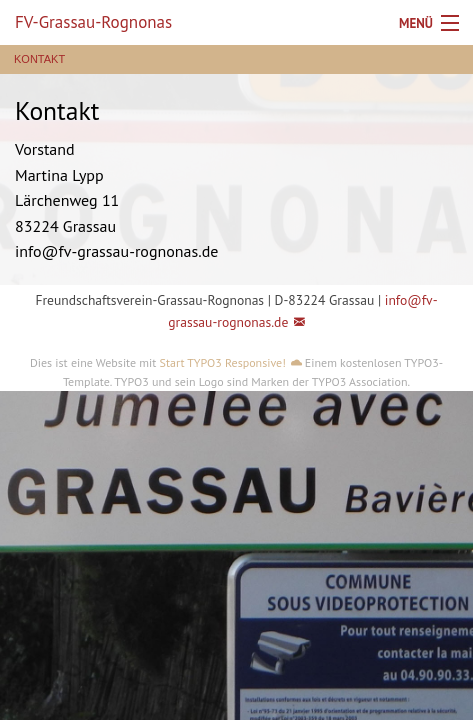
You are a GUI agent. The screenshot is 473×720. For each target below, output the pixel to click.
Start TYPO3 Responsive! (223, 362)
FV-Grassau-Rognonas (93, 22)
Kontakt (39, 59)
